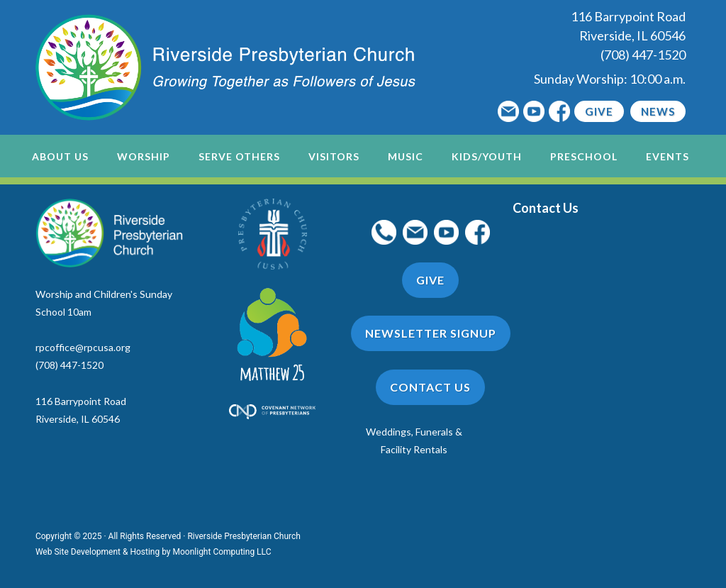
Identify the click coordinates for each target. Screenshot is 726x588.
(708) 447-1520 (643, 55)
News (658, 111)
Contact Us (430, 387)
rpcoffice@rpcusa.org (83, 347)
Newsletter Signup (431, 333)
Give (599, 111)
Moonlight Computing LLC (222, 552)
